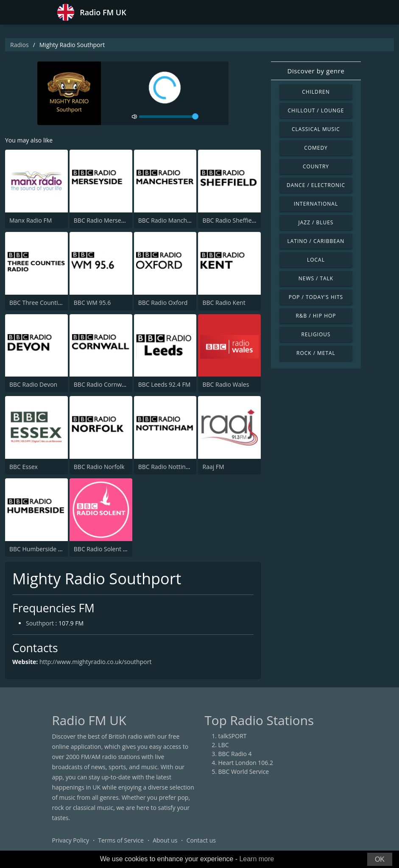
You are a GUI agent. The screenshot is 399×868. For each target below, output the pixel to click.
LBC (224, 745)
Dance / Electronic (316, 185)
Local (316, 260)
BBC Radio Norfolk (99, 467)
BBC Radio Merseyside (105, 220)
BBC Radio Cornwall (101, 384)
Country (316, 166)
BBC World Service (244, 772)
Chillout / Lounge (316, 110)
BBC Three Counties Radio (45, 303)
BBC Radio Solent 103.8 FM (111, 549)
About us (165, 840)
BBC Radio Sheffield (229, 220)
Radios (20, 45)
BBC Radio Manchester (170, 220)
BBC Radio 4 (235, 754)
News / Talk (316, 278)
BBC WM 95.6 (92, 303)
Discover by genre (316, 71)
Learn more (257, 859)
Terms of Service (121, 840)
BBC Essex (24, 467)
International (316, 204)
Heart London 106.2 (246, 763)
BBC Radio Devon (33, 384)
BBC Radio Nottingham (170, 467)
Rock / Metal (316, 353)
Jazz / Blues (316, 222)
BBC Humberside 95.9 (40, 549)
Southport (40, 623)
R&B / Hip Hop (316, 316)
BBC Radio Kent (224, 303)
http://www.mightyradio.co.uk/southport (96, 662)
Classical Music (316, 129)
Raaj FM (213, 467)
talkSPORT (233, 736)
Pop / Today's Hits (316, 297)
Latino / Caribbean (316, 241)
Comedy (316, 148)
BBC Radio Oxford (163, 303)
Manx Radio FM (31, 220)
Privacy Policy (71, 840)
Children (316, 92)
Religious (316, 334)
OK (380, 859)
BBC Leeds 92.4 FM (165, 384)
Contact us (201, 840)
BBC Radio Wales (226, 384)
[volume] (169, 117)
